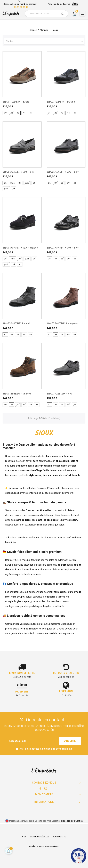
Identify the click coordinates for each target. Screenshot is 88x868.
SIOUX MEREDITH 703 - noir (62, 248)
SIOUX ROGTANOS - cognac (62, 324)
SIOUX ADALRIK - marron (17, 394)
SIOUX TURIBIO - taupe (16, 102)
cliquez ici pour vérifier (71, 821)
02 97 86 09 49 (21, 7)
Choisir (45, 41)
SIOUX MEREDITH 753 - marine (20, 248)
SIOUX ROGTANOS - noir (16, 324)
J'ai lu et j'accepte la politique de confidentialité (46, 749)
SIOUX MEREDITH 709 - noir (18, 172)
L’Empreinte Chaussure (60, 624)
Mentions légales (39, 837)
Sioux (40, 488)
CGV (24, 837)
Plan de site (59, 837)
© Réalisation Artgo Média (44, 847)
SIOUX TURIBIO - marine (61, 102)
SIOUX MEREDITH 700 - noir (62, 172)
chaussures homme (55, 538)
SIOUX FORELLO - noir (59, 394)
